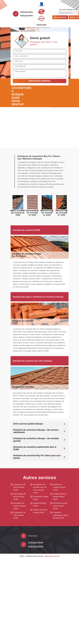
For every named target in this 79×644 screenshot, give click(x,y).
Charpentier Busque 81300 (41, 498)
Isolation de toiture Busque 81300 (40, 511)
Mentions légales (52, 556)
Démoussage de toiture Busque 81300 (20, 497)
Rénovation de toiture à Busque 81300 (20, 506)
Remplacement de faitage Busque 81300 (60, 497)
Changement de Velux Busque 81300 (19, 515)
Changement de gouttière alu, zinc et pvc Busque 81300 (40, 489)
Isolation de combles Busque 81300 (59, 487)
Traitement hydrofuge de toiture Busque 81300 (61, 515)
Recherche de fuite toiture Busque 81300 (60, 506)
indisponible (27, 12)
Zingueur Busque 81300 (40, 504)
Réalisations (60, 17)
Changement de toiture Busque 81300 (19, 487)
